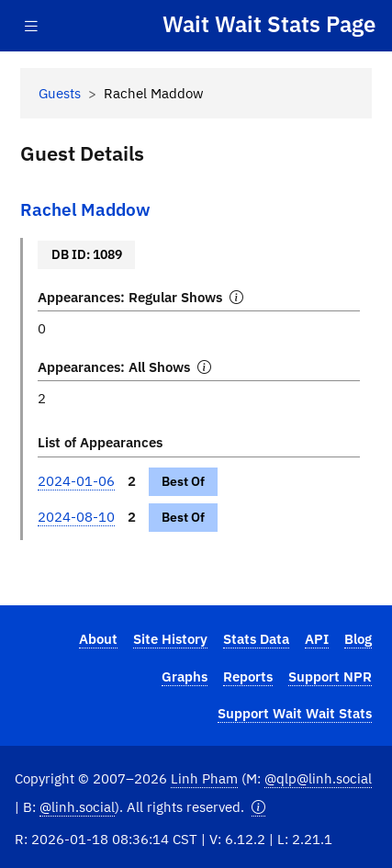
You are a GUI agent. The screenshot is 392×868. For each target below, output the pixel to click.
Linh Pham (204, 778)
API (317, 638)
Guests (60, 93)
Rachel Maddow (85, 209)
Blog (358, 638)
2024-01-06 (76, 480)
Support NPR (330, 676)
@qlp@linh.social (318, 778)
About (98, 638)
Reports (248, 676)
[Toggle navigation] (31, 26)
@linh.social (77, 806)
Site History (170, 638)
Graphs (185, 676)
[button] (258, 807)
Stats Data (256, 638)
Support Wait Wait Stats (295, 713)
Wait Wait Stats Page (269, 25)
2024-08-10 (76, 516)
